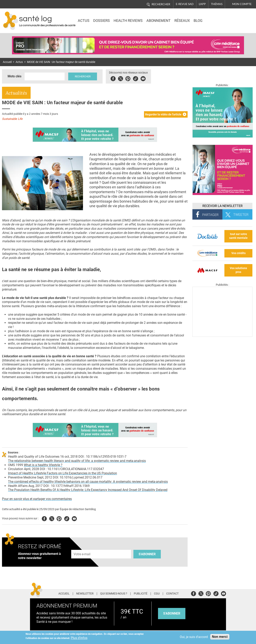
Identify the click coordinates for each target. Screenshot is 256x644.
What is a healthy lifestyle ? (43, 465)
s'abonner (172, 613)
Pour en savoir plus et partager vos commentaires (37, 499)
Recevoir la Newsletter (222, 206)
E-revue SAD (185, 4)
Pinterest (128, 78)
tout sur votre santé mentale (238, 236)
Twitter (121, 78)
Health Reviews (128, 21)
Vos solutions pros (238, 270)
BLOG (198, 21)
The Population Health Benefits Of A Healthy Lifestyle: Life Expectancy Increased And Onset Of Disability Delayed (88, 490)
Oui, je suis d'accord (194, 637)
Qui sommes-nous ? (114, 594)
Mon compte (242, 4)
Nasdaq (218, 18)
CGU (157, 594)
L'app (202, 4)
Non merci (220, 637)
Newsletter (85, 594)
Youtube (74, 518)
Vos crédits (238, 253)
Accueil (7, 62)
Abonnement (158, 21)
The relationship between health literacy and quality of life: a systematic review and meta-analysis (77, 461)
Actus (84, 21)
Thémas (217, 4)
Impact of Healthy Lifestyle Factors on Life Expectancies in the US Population (62, 473)
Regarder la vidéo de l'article (163, 115)
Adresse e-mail (82, 548)
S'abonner (147, 554)
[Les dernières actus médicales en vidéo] (222, 336)
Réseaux (182, 21)
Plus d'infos (79, 638)
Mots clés (14, 76)
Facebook (114, 78)
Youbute (144, 78)
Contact (172, 594)
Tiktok (136, 78)
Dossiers (101, 21)
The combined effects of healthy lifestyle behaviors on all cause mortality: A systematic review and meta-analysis (88, 482)
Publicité (141, 594)
